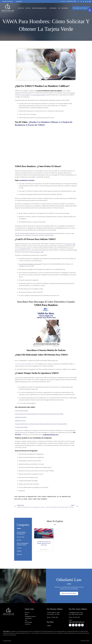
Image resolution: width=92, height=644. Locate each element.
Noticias (28, 8)
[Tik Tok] (88, 2)
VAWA (30, 499)
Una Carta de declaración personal (30, 264)
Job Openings (28, 622)
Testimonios (53, 8)
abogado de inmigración (27, 497)
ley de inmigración (64, 497)
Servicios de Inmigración (39, 8)
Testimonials (28, 618)
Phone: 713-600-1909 (52, 617)
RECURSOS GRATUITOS (8, 1)
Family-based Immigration (21, 533)
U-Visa (19, 548)
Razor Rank (87, 641)
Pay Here (50, 622)
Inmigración (52, 497)
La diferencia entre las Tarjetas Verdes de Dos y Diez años (44, 543)
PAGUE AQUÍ (19, 1)
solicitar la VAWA (21, 499)
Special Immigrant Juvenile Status (23, 544)
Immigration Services (30, 616)
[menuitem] (66, 8)
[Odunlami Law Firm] (8, 8)
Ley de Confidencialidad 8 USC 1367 (26, 364)
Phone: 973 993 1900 (74, 617)
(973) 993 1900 (72, 1)
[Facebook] (83, 2)
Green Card (21, 537)
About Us (27, 613)
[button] (90, 10)
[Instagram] (81, 2)
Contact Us (28, 624)
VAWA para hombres (40, 499)
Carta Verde (42, 497)
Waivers (19, 554)
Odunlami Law (69, 580)
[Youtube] (90, 2)
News (26, 614)
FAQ (59, 8)
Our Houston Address (55, 609)
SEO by (82, 641)
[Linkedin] (85, 2)
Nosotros (21, 8)
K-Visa (19, 540)
